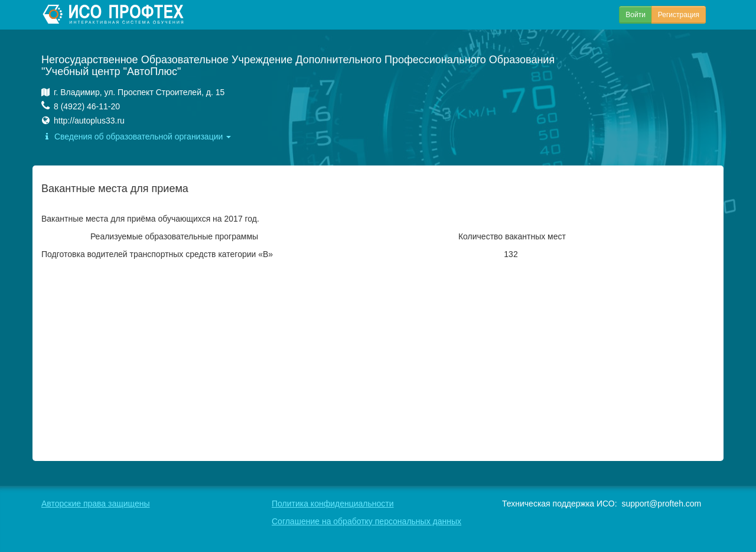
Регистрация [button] (679, 15)
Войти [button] (636, 15)
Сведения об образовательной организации (136, 137)
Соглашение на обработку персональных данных (366, 521)
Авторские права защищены (96, 504)
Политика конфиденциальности (333, 504)
